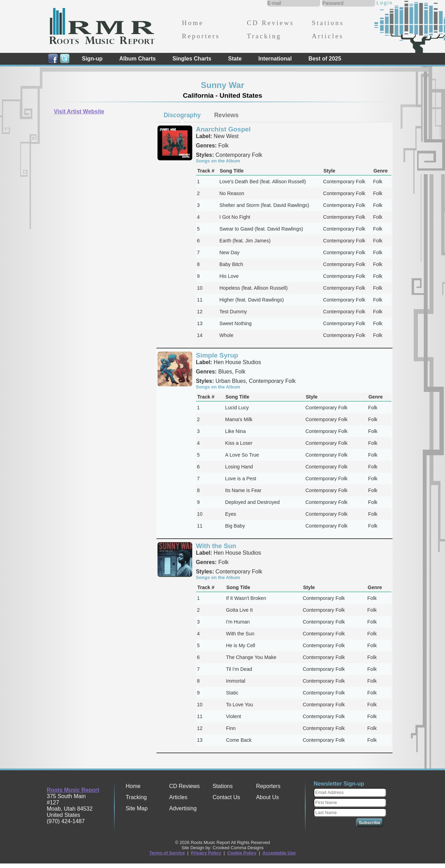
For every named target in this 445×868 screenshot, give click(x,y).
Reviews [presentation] (226, 115)
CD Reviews (270, 23)
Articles (328, 36)
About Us (267, 797)
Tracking (264, 36)
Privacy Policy (206, 853)
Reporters (201, 36)
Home (193, 23)
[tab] (182, 115)
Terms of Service (167, 853)
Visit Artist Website (79, 111)
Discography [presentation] (182, 115)
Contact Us (226, 797)
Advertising (183, 808)
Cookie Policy (242, 853)
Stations (328, 23)
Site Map (136, 808)
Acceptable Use (279, 853)
